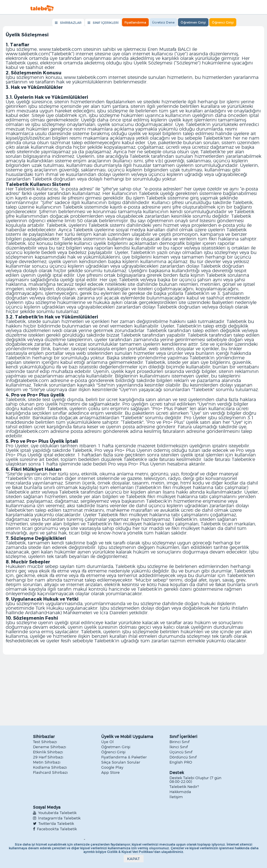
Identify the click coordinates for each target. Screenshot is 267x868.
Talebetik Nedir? (184, 787)
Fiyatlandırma (135, 22)
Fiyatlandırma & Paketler (124, 757)
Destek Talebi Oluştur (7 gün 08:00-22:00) (195, 780)
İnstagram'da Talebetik (57, 818)
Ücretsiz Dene (163, 22)
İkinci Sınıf (179, 747)
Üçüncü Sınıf (181, 752)
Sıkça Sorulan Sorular (121, 763)
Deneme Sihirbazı (49, 747)
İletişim (176, 797)
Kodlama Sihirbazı (50, 768)
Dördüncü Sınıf (183, 757)
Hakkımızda (180, 792)
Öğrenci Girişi (223, 22)
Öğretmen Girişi (193, 22)
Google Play (112, 768)
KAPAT (133, 859)
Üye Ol (107, 742)
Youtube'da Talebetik (55, 813)
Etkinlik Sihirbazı (48, 752)
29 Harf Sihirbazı (48, 757)
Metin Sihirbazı (47, 763)
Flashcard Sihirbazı (50, 773)
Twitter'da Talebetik (53, 824)
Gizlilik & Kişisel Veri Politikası (130, 852)
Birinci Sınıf (179, 742)
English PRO (181, 763)
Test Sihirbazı (45, 742)
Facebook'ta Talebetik (55, 829)
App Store (110, 773)
